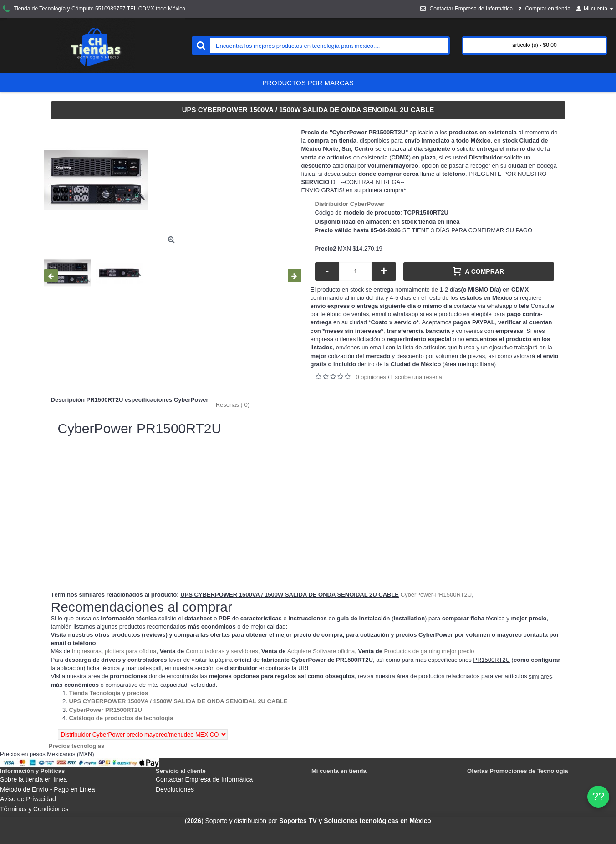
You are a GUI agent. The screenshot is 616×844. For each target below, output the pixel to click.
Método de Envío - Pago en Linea (48, 789)
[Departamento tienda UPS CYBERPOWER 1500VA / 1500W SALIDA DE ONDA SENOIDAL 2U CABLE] (178, 701)
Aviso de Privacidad (28, 799)
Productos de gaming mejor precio (429, 651)
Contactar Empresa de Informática (204, 779)
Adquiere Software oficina (321, 651)
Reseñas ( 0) (233, 405)
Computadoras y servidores (222, 651)
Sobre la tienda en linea (33, 779)
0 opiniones (371, 377)
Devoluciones (175, 789)
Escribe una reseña (417, 377)
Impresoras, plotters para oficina (114, 651)
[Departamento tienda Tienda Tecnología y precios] (109, 693)
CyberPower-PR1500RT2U (436, 595)
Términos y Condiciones (34, 809)
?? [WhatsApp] (598, 796)
